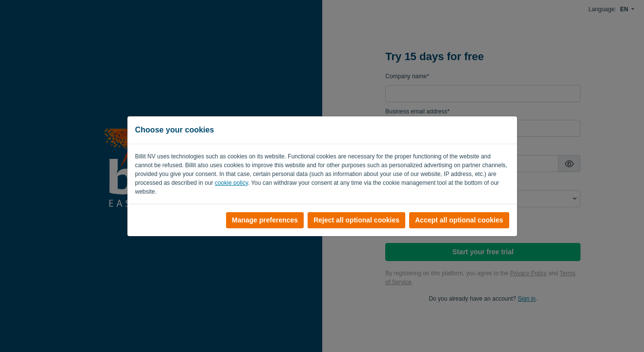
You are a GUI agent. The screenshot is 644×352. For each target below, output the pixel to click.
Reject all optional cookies (356, 220)
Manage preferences (265, 220)
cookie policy (231, 183)
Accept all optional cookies (459, 220)
